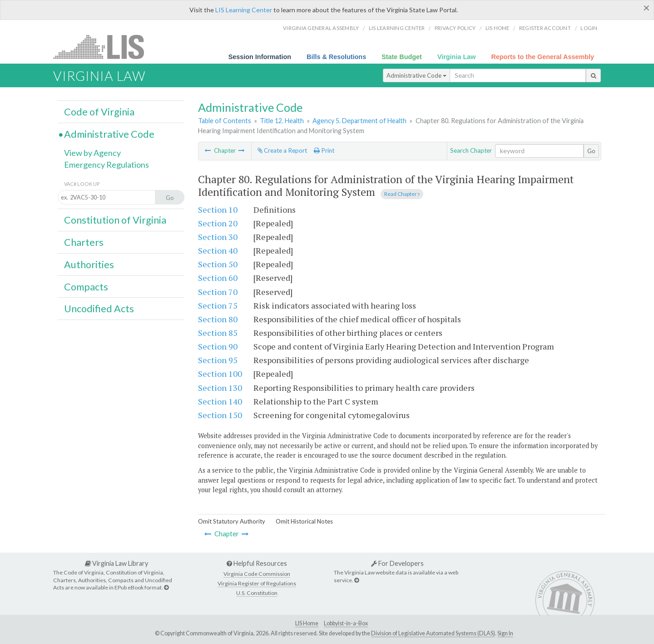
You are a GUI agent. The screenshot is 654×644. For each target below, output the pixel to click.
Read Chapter (402, 194)
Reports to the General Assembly (543, 57)
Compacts (86, 287)
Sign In (505, 633)
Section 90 (218, 346)
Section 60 (218, 278)
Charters (84, 242)
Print (324, 150)
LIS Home (307, 623)
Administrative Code (416, 75)
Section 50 (218, 264)
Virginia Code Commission (257, 574)
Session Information (260, 57)
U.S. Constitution (257, 593)
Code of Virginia (99, 112)
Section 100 (220, 374)
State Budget (402, 57)
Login (589, 28)
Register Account (545, 28)
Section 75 (218, 305)
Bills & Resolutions (336, 57)
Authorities (89, 265)
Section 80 (218, 319)
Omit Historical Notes (304, 521)
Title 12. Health (282, 121)
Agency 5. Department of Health (359, 121)
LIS (104, 47)
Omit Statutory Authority (232, 521)
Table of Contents (225, 121)
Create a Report (282, 150)
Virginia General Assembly (321, 28)
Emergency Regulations (107, 165)
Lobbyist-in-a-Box (346, 623)
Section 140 (220, 401)
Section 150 (220, 415)
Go (591, 151)
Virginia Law (457, 57)
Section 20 (218, 223)
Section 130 (220, 388)
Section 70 (218, 292)
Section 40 (218, 250)
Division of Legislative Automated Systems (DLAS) (433, 633)
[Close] (647, 8)
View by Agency (92, 153)
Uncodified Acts (99, 309)
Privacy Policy (455, 28)
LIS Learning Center (244, 10)
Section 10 (218, 210)
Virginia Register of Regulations (257, 583)
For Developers (397, 563)
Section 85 (218, 333)
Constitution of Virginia (115, 220)
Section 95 (218, 360)
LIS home (498, 28)
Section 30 (218, 237)
